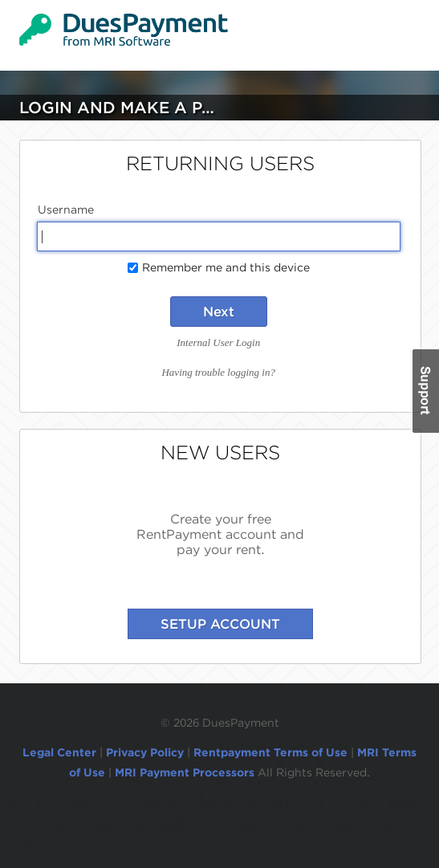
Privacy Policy (145, 752)
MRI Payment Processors (186, 772)
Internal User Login (218, 342)
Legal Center (59, 752)
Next (219, 312)
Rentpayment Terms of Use (270, 752)
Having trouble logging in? (218, 372)
